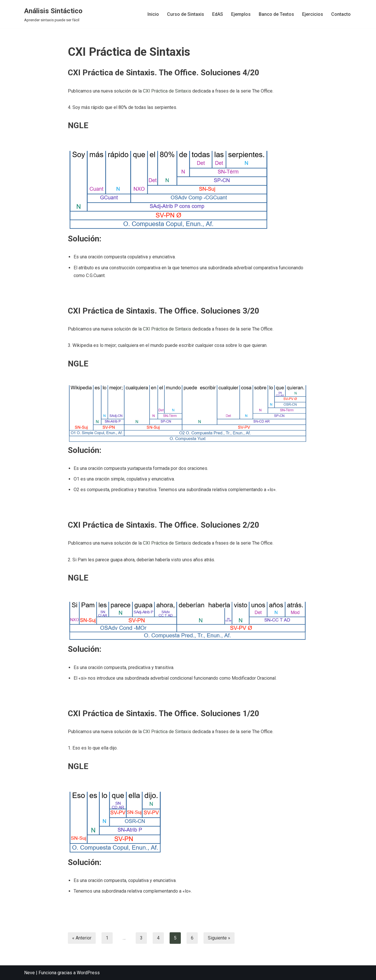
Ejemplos (241, 14)
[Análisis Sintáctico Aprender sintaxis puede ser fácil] (53, 14)
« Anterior (82, 938)
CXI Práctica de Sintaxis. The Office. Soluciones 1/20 (164, 713)
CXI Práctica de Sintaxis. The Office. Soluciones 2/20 (164, 525)
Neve (29, 973)
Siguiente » (219, 938)
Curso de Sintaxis (186, 14)
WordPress (88, 973)
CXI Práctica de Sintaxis (167, 91)
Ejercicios (313, 14)
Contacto (341, 14)
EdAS (218, 14)
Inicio (153, 14)
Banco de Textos (276, 14)
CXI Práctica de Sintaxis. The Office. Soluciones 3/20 (164, 311)
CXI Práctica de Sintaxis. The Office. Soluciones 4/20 (164, 73)
